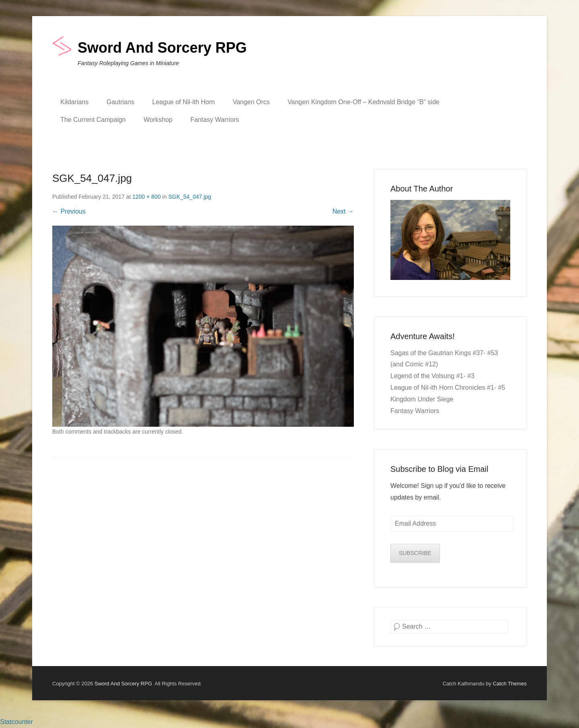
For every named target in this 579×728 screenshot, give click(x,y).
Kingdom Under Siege (422, 399)
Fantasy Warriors (215, 120)
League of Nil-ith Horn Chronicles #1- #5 (448, 388)
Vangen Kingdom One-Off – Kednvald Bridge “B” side (363, 102)
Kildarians (74, 102)
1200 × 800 (146, 197)
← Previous (69, 211)
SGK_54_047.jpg (190, 197)
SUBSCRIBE (415, 553)
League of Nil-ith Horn (184, 102)
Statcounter (16, 722)
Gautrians (120, 102)
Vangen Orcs (251, 102)
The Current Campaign (93, 120)
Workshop (158, 120)
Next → (343, 211)
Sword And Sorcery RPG (162, 48)
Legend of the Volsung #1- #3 (432, 376)
